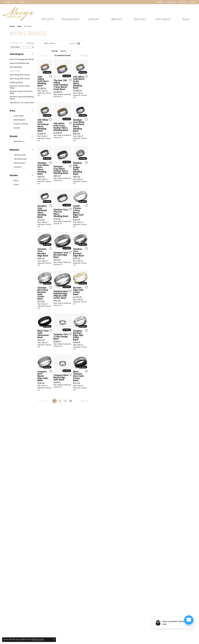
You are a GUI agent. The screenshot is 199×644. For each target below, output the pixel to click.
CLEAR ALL (30, 43)
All (121, 575)
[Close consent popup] (54, 640)
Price (13, 111)
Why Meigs (163, 19)
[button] (160, 2)
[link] (9, 2)
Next (184, 55)
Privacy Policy (38, 639)
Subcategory (17, 54)
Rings (19, 26)
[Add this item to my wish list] (85, 112)
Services (140, 19)
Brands (117, 19)
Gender (14, 175)
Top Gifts (48, 19)
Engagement (71, 19)
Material (14, 150)
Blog (186, 19)
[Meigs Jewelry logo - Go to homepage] (19, 13)
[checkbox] (17, 116)
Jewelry (94, 19)
